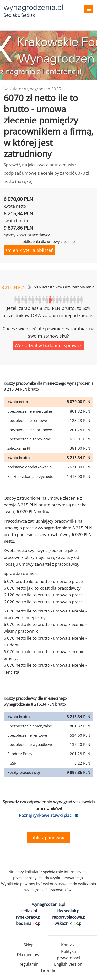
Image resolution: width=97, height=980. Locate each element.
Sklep (29, 945)
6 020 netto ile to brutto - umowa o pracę (43, 602)
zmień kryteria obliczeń (30, 250)
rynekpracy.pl (29, 917)
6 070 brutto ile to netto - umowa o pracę (43, 581)
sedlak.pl (29, 911)
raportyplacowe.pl (69, 917)
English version (68, 964)
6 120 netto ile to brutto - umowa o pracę (43, 595)
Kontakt (69, 945)
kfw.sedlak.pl (69, 911)
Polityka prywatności (68, 955)
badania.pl (29, 923)
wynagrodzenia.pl (49, 904)
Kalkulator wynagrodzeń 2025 (32, 89)
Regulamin (29, 964)
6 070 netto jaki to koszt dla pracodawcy (42, 588)
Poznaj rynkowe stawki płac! (46, 815)
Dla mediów (28, 955)
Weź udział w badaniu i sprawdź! (49, 345)
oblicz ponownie (48, 838)
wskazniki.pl (69, 923)
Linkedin (49, 971)
